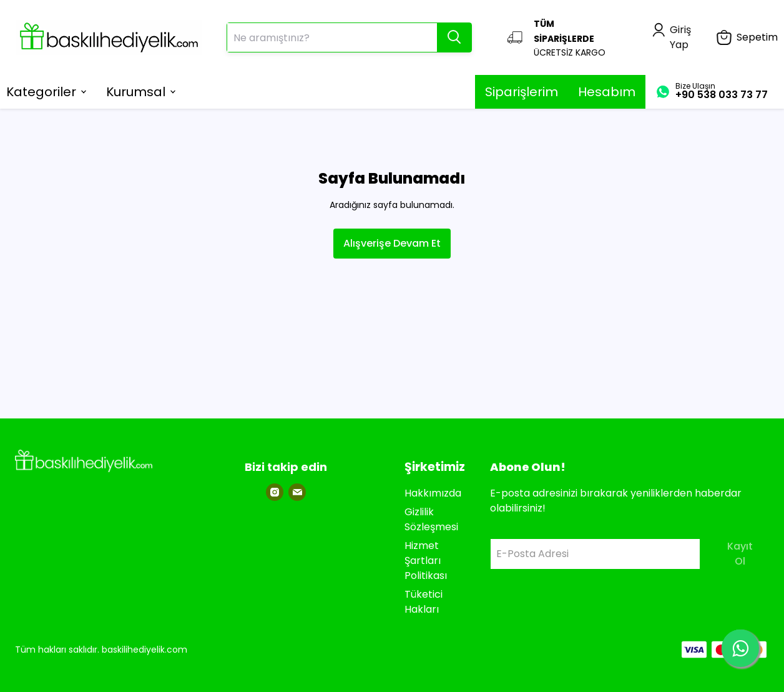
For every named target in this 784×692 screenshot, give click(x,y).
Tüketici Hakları (424, 602)
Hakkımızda (433, 493)
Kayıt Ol (740, 554)
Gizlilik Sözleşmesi (431, 519)
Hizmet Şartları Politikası (426, 561)
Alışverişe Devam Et (392, 243)
